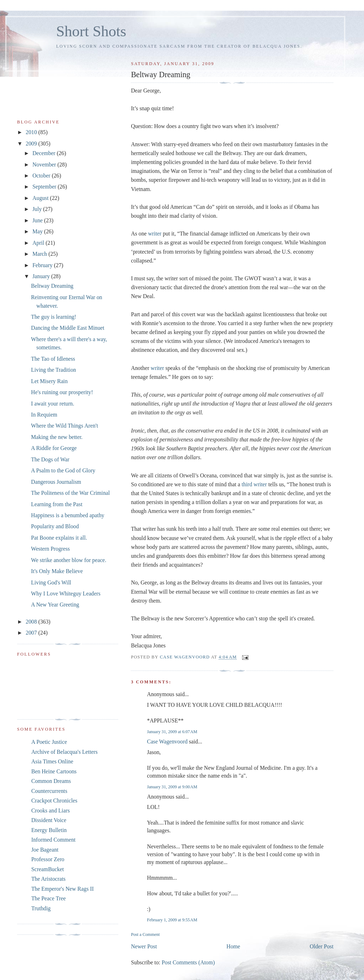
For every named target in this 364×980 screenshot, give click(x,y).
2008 (32, 622)
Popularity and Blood (55, 526)
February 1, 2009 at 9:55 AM (172, 920)
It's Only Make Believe (57, 571)
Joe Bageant (45, 850)
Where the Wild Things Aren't (64, 426)
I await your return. (52, 404)
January (42, 276)
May (38, 231)
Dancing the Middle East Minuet (68, 328)
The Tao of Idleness (53, 359)
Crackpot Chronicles (54, 801)
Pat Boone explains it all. (59, 538)
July (38, 209)
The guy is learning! (53, 317)
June (38, 220)
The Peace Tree (49, 898)
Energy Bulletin (49, 830)
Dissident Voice (49, 820)
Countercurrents (49, 791)
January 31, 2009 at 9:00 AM (172, 787)
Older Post (322, 946)
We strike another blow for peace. (69, 560)
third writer (254, 484)
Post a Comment (145, 934)
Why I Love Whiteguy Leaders (66, 594)
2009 (32, 144)
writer (155, 234)
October (42, 176)
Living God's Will (51, 582)
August (41, 198)
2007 (32, 633)
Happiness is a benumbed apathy (68, 515)
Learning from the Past (57, 504)
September (45, 187)
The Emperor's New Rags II (63, 889)
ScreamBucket (48, 869)
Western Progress (50, 549)
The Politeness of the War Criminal (70, 493)
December (45, 153)
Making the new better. (57, 437)
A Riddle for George (54, 448)
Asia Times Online (52, 761)
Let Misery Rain (49, 381)
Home (233, 946)
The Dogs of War (50, 459)
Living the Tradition (53, 370)
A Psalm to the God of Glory (63, 470)
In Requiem (44, 415)
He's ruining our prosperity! (62, 392)
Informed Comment (53, 840)
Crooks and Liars (50, 811)
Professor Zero (48, 859)
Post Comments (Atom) (188, 962)
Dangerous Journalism (56, 482)
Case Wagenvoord (167, 741)
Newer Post (144, 946)
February (43, 265)
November (45, 165)
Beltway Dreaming (52, 286)
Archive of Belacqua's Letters (65, 752)
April (39, 243)
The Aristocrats (48, 879)
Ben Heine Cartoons (54, 771)
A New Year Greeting (55, 605)
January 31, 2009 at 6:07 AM (172, 732)
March (40, 254)
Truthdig (41, 908)
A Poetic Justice (49, 742)
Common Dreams (51, 781)
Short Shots (91, 31)
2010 (32, 132)
